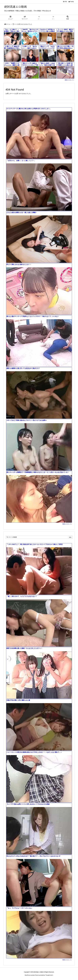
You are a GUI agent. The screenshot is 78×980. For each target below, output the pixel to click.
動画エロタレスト (70, 80)
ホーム (8, 24)
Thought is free (49, 975)
